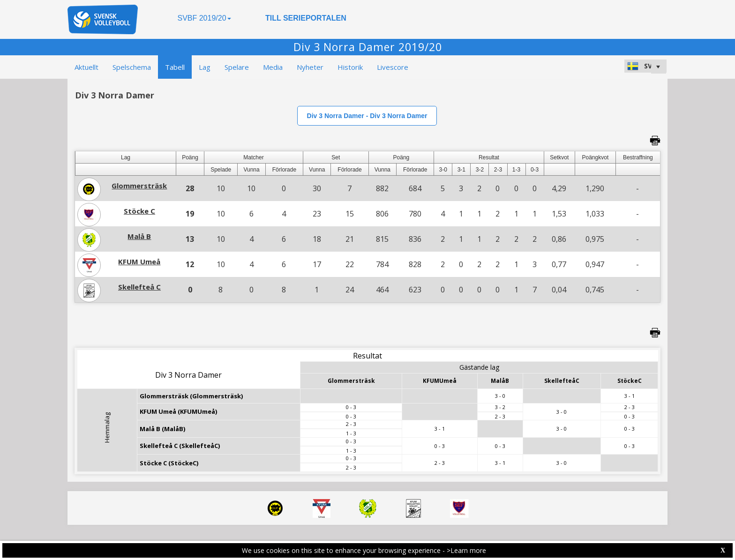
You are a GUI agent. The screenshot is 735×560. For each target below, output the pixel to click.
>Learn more (466, 550)
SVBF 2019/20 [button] (204, 18)
